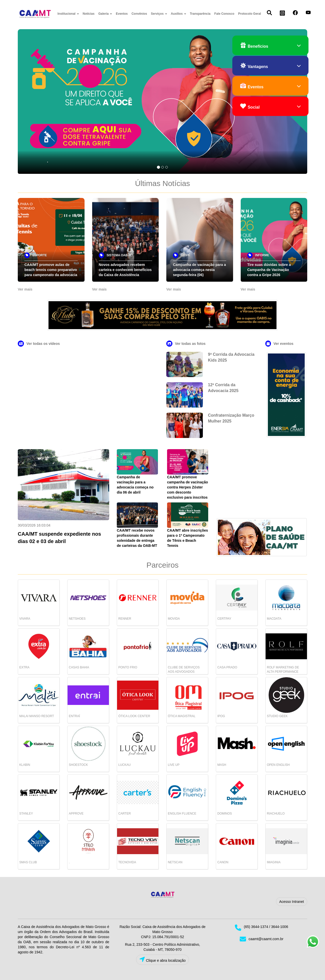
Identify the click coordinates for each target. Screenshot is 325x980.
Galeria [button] (105, 14)
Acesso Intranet (292, 902)
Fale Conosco (224, 14)
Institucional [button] (68, 14)
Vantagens (270, 66)
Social (270, 106)
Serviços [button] (159, 14)
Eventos (122, 14)
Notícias (89, 14)
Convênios (139, 14)
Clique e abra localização (162, 960)
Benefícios (270, 46)
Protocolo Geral (250, 14)
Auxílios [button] (178, 14)
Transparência (200, 14)
